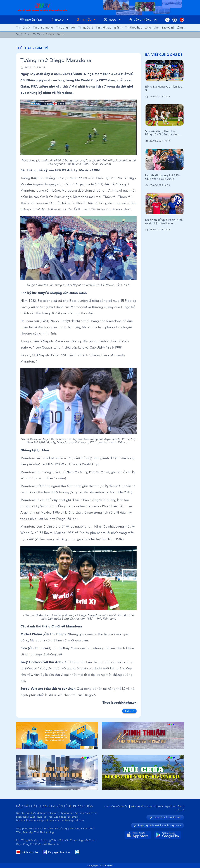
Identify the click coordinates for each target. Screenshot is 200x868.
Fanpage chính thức (57, 852)
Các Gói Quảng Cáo (116, 806)
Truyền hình (22, 34)
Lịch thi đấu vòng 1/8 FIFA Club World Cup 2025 (162, 177)
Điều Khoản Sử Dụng (143, 806)
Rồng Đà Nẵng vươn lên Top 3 (164, 88)
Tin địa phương (43, 28)
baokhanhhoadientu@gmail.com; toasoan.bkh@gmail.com (50, 821)
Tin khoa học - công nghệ (142, 28)
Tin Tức (37, 34)
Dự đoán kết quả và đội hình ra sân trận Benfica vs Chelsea (164, 222)
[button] (167, 20)
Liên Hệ (180, 810)
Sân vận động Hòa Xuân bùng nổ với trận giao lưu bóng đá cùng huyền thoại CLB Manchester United (162, 133)
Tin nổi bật (23, 28)
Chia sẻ (129, 711)
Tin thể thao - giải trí (109, 28)
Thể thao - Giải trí (32, 48)
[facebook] (129, 710)
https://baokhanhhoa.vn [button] (165, 818)
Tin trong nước (66, 28)
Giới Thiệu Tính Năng (170, 806)
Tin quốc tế (86, 28)
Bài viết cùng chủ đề (164, 55)
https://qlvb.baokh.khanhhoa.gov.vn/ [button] (158, 826)
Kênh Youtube (27, 852)
